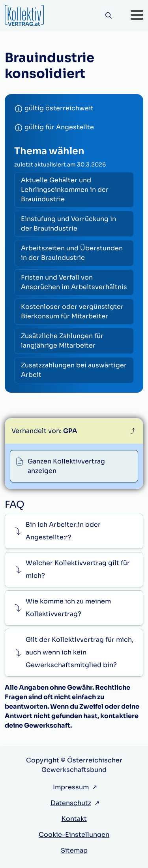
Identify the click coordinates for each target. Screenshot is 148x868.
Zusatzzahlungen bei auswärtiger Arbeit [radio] (74, 370)
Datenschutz (71, 803)
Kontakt (74, 819)
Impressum (71, 787)
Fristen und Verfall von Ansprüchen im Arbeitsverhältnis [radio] (74, 282)
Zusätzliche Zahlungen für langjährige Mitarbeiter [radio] (62, 341)
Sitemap (74, 850)
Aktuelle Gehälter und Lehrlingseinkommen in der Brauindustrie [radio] (65, 190)
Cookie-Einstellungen (74, 835)
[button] (137, 15)
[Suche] (108, 16)
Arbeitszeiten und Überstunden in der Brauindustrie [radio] (72, 253)
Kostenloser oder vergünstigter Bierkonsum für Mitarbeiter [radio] (72, 311)
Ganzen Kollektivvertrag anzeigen (66, 466)
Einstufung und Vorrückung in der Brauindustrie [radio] (68, 224)
